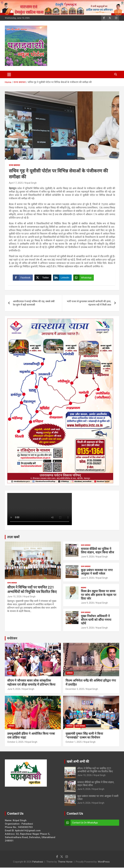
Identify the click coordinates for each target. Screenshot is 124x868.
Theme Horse (65, 862)
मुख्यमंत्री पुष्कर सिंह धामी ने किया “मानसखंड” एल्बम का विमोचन (84, 736)
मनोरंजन (12, 639)
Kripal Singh (31, 183)
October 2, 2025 (15, 742)
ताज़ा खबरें (13, 537)
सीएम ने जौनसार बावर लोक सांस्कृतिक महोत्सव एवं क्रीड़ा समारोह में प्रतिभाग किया (31, 683)
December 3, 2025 (75, 689)
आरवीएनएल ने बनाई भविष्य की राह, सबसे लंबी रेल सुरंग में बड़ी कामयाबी (34, 303)
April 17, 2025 (16, 183)
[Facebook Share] (23, 278)
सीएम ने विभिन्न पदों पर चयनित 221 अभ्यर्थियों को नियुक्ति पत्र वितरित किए (95, 770)
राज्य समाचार (14, 165)
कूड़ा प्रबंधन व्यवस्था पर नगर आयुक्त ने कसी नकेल (97, 572)
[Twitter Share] (43, 278)
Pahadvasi (38, 862)
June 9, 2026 (87, 557)
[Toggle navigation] (9, 74)
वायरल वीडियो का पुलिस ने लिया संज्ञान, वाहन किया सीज (97, 551)
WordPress (104, 862)
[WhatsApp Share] (84, 278)
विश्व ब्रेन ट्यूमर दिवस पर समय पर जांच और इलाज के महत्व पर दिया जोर (99, 595)
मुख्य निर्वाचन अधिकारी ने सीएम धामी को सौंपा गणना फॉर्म (96, 620)
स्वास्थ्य (83, 588)
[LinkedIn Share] (62, 278)
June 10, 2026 (14, 597)
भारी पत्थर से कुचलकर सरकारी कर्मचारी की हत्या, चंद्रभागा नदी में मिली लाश (89, 303)
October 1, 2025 (74, 742)
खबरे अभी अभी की (78, 762)
